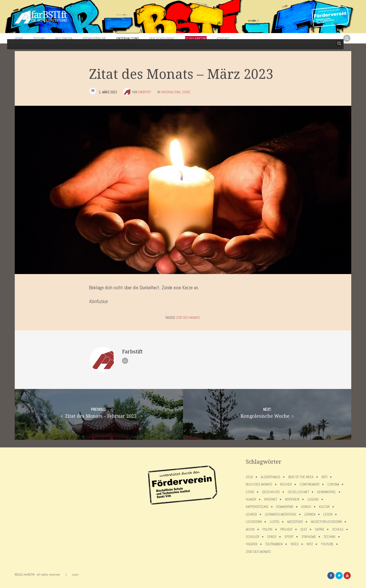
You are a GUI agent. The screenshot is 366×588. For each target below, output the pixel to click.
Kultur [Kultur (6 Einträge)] (324, 507)
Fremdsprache (94, 38)
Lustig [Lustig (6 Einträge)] (274, 522)
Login (75, 575)
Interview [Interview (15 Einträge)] (292, 499)
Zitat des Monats (188, 318)
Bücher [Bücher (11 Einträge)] (286, 484)
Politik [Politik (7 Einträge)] (268, 529)
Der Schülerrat (162, 38)
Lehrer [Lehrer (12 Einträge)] (251, 514)
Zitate (186, 92)
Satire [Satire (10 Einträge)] (320, 529)
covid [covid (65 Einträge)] (250, 492)
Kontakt (223, 38)
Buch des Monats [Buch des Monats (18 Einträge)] (259, 484)
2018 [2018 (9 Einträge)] (249, 477)
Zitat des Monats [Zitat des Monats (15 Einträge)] (258, 552)
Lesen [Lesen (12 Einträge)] (328, 514)
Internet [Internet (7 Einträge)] (271, 499)
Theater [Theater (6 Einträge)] (252, 544)
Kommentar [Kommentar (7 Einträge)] (285, 507)
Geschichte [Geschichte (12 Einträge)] (271, 492)
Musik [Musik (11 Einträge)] (250, 529)
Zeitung (39, 38)
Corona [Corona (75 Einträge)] (333, 484)
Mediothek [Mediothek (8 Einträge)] (295, 522)
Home (19, 38)
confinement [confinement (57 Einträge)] (310, 484)
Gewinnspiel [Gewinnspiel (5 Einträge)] (326, 492)
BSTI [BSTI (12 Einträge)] (324, 477)
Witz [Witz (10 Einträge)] (310, 544)
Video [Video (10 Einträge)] (295, 544)
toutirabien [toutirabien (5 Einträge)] (274, 544)
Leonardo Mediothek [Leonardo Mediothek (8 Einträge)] (281, 514)
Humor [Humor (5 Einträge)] (251, 499)
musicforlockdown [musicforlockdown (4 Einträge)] (326, 522)
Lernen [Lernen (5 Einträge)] (310, 514)
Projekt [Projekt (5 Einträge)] (286, 529)
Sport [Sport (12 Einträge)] (289, 537)
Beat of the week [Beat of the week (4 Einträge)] (301, 477)
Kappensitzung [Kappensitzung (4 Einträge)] (257, 507)
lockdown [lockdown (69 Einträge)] (254, 522)
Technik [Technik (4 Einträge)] (330, 537)
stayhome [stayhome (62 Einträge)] (309, 537)
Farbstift (144, 92)
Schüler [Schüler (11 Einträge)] (253, 537)
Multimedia (64, 38)
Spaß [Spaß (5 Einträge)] (272, 537)
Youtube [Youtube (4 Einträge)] (327, 544)
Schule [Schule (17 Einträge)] (338, 529)
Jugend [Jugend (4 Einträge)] (313, 499)
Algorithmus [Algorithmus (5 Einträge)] (271, 477)
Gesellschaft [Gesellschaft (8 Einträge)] (298, 492)
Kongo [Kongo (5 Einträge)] (306, 507)
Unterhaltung (128, 38)
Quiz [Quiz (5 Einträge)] (304, 529)
